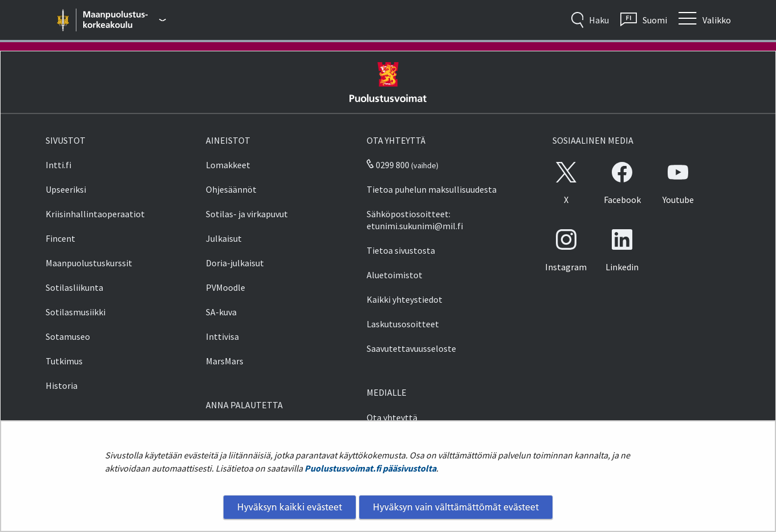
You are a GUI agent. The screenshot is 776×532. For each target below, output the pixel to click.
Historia (62, 385)
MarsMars (225, 361)
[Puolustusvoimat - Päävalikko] (125, 20)
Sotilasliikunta (74, 287)
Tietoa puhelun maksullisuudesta (432, 189)
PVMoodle (226, 287)
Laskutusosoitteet (403, 324)
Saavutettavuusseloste (411, 348)
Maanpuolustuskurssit (89, 263)
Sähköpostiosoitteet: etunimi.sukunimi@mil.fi (415, 220)
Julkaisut (224, 238)
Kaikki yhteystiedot (405, 299)
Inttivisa (222, 336)
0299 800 (388, 165)
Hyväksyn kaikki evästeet (290, 507)
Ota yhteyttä (392, 417)
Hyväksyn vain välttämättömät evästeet (456, 507)
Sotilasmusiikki (76, 312)
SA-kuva (221, 312)
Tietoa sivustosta (401, 250)
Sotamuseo (68, 336)
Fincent (60, 238)
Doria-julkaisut (235, 263)
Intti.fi (58, 165)
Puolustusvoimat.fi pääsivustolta (370, 468)
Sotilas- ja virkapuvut (247, 214)
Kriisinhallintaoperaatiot (95, 214)
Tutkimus (64, 361)
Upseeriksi (66, 189)
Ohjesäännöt (231, 189)
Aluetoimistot (395, 275)
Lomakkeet (228, 165)
